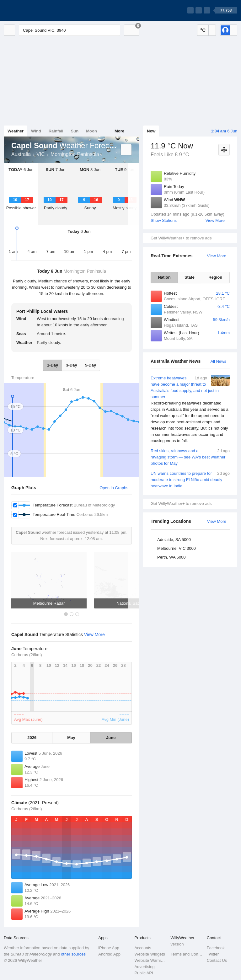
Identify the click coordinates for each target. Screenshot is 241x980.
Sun (75, 131)
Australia (21, 154)
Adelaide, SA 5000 (174, 540)
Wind (36, 131)
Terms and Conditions (187, 954)
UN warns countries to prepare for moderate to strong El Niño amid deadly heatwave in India (190, 479)
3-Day (71, 365)
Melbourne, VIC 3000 (177, 548)
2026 (32, 738)
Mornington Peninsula (75, 154)
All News (218, 361)
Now (151, 131)
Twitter (213, 954)
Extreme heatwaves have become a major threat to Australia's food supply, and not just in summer (190, 410)
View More (215, 220)
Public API (144, 973)
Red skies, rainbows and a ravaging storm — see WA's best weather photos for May (190, 457)
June (111, 738)
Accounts (143, 948)
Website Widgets (150, 954)
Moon (91, 131)
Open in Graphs (114, 488)
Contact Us (217, 960)
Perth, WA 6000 (171, 557)
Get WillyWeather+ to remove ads (181, 238)
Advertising (144, 967)
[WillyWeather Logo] (33, 10)
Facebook (216, 948)
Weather (16, 131)
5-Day (91, 365)
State (190, 277)
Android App (109, 954)
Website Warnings (150, 960)
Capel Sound (106, 154)
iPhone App (109, 948)
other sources (73, 954)
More (119, 131)
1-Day (53, 365)
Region (215, 277)
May (71, 738)
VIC (41, 154)
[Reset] (104, 30)
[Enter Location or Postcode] (70, 30)
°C (203, 30)
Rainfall (56, 131)
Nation (164, 277)
